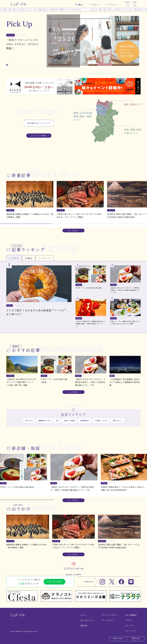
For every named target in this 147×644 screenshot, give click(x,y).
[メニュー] (135, 4)
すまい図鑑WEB (131, 615)
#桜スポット (117, 421)
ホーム (83, 615)
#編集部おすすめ (44, 421)
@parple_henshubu (73, 574)
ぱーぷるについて (88, 620)
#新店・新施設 (69, 421)
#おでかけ (29, 421)
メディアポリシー (108, 620)
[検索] (128, 4)
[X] (112, 582)
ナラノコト (129, 626)
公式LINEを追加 (54, 582)
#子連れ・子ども (101, 421)
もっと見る (73, 231)
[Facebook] (121, 582)
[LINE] (131, 582)
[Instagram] (102, 582)
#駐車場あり (85, 421)
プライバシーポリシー (110, 615)
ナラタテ (128, 620)
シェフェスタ (130, 631)
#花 (57, 421)
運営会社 (84, 626)
